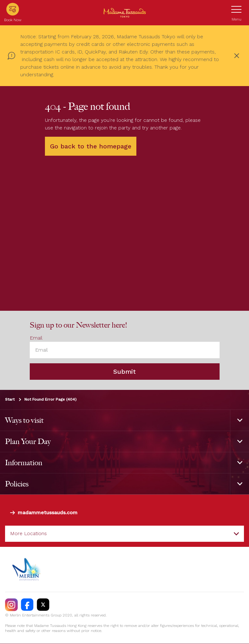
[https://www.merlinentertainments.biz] (27, 569)
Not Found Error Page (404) (50, 400)
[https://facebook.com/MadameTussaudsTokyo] (27, 605)
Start (10, 400)
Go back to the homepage (91, 146)
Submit (125, 372)
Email (36, 338)
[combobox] (125, 534)
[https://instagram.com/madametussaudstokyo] (11, 605)
